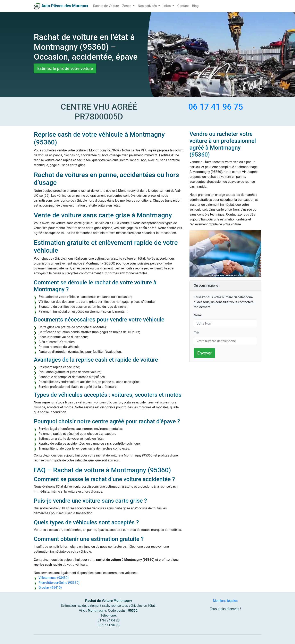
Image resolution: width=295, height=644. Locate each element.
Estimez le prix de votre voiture (65, 68)
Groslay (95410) (50, 588)
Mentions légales (225, 601)
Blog (195, 6)
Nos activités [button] (148, 6)
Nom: (198, 315)
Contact (183, 6)
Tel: (196, 333)
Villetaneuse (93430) (54, 578)
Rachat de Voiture (106, 6)
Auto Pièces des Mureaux (65, 6)
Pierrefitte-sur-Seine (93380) (59, 583)
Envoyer (204, 353)
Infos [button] (167, 6)
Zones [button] (127, 6)
